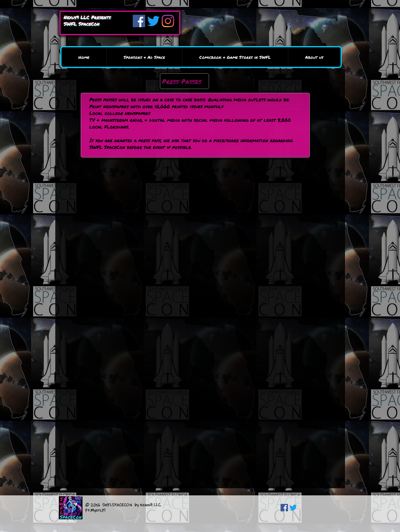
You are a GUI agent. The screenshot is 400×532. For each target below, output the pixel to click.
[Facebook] (139, 21)
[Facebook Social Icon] (284, 508)
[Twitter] (153, 21)
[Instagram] (168, 21)
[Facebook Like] (318, 508)
